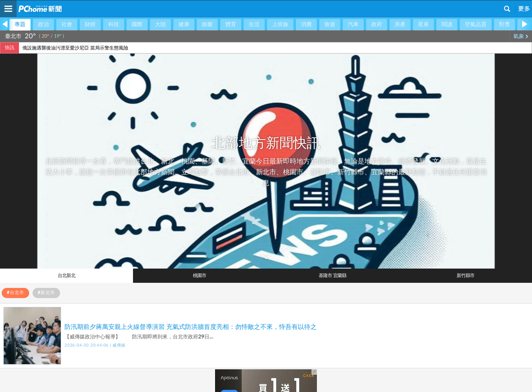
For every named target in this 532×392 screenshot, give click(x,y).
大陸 (160, 24)
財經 (90, 24)
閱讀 (447, 24)
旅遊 (330, 24)
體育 (231, 24)
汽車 (353, 24)
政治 (43, 24)
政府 (377, 24)
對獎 (505, 24)
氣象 (521, 36)
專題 (20, 24)
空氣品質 (476, 24)
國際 (137, 24)
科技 (114, 24)
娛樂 (207, 24)
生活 (254, 24)
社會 (67, 24)
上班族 (280, 24)
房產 (400, 24)
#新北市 (46, 293)
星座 (423, 24)
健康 (184, 24)
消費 (306, 24)
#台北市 (15, 293)
